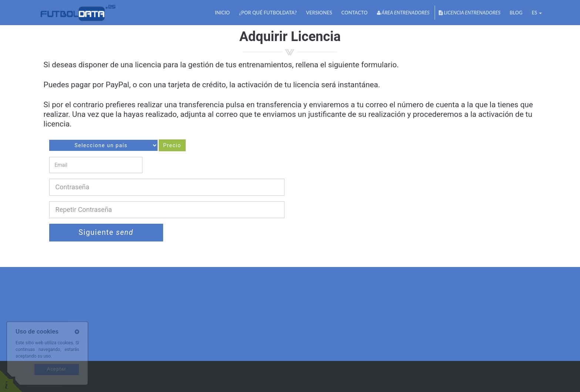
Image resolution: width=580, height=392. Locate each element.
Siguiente (106, 232)
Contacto (355, 13)
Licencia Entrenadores (470, 13)
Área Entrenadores (403, 13)
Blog (516, 13)
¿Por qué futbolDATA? (268, 13)
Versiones (319, 13)
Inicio (222, 13)
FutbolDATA (78, 13)
